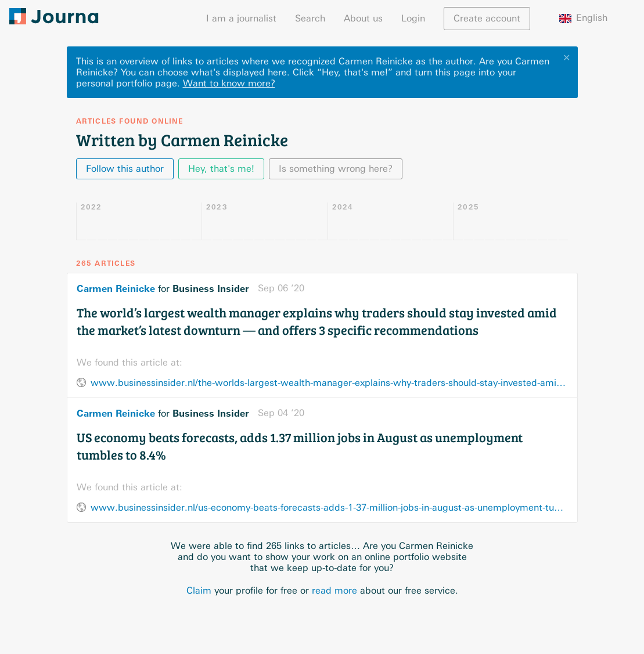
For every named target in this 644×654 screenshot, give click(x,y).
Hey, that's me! (221, 169)
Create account (487, 18)
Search (310, 18)
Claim (199, 590)
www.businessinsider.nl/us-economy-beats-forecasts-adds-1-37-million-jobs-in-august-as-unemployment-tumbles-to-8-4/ (329, 507)
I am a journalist (241, 18)
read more (334, 590)
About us (363, 18)
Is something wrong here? (336, 169)
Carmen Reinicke (116, 288)
